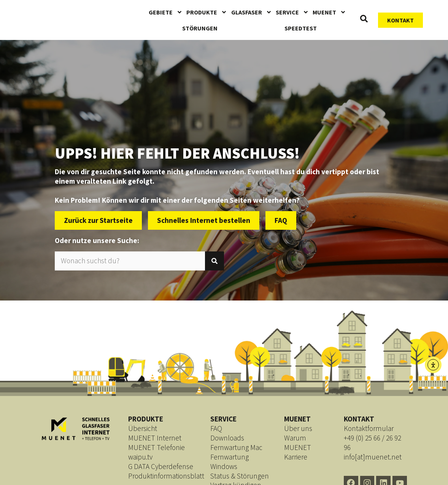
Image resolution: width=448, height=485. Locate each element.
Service (292, 12)
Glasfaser (252, 12)
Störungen (200, 28)
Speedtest (301, 28)
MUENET (329, 12)
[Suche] (214, 261)
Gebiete (166, 12)
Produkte (207, 12)
